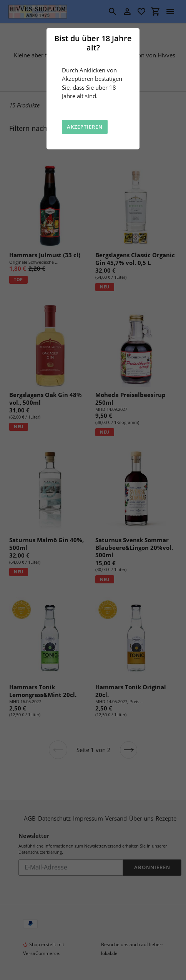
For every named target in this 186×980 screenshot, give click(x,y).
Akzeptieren (85, 127)
